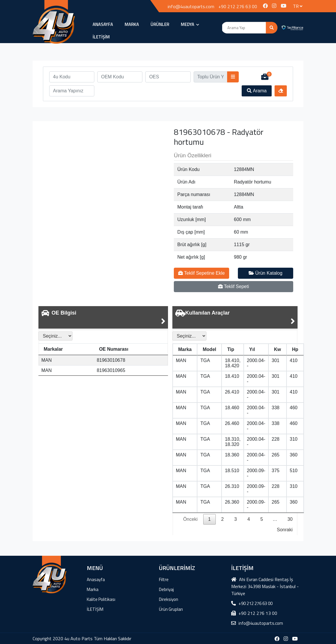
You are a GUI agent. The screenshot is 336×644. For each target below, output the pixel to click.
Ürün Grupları (171, 609)
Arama (257, 91)
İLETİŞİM (101, 37)
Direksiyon (169, 599)
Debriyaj (166, 589)
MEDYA (190, 24)
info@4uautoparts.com (191, 6)
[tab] (103, 317)
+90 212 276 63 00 (238, 6)
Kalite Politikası (101, 599)
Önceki (190, 519)
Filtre (164, 579)
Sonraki (285, 530)
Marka (132, 24)
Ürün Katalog (266, 273)
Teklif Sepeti (234, 286)
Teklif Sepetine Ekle (201, 273)
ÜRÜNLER (160, 24)
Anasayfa (103, 24)
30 (290, 519)
